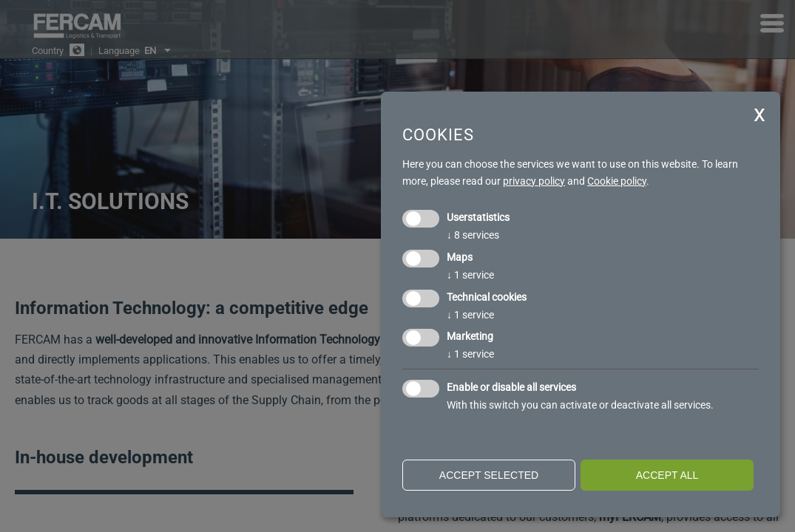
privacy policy (534, 181)
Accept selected (489, 475)
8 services (473, 235)
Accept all (667, 475)
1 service (470, 275)
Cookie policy (617, 181)
